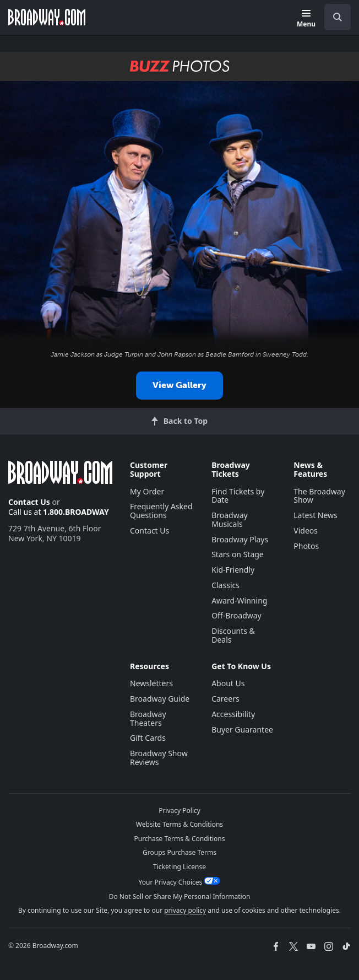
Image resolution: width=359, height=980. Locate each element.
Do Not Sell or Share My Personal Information (180, 896)
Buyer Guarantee (242, 729)
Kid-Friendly (233, 570)
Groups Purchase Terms (179, 852)
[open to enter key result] (338, 17)
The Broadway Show (319, 496)
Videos (306, 531)
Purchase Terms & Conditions (179, 839)
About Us (228, 683)
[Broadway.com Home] (47, 17)
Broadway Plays (240, 539)
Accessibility (233, 714)
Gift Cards (148, 738)
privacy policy (185, 910)
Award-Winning (239, 601)
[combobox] (333, 17)
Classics (225, 585)
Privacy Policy (179, 811)
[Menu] (306, 19)
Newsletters (151, 683)
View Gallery (179, 385)
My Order (147, 491)
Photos (306, 546)
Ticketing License (179, 867)
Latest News (316, 515)
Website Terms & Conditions (179, 824)
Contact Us (29, 502)
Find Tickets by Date (238, 496)
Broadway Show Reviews (159, 758)
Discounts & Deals (233, 635)
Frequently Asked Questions (161, 511)
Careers (225, 699)
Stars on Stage (238, 554)
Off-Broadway (236, 615)
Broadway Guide (160, 699)
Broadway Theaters (148, 718)
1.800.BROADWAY (76, 512)
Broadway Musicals (230, 519)
